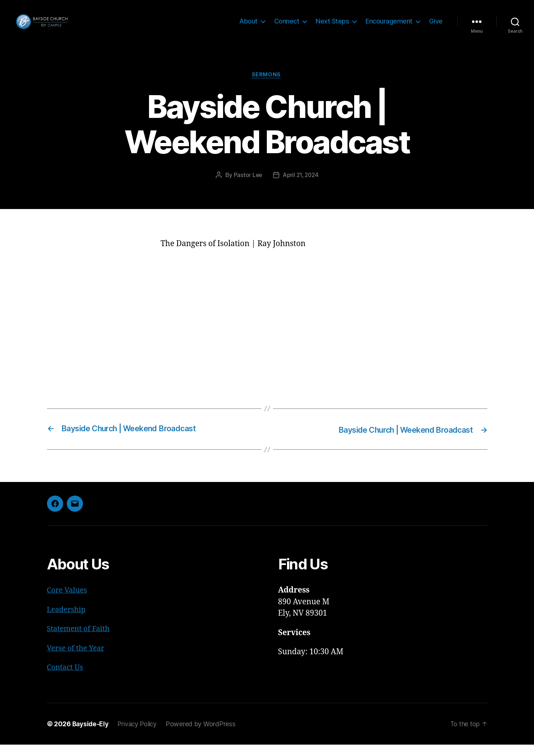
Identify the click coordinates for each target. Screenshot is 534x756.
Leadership (68, 621)
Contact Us (66, 679)
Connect (287, 27)
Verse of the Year (77, 660)
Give (436, 27)
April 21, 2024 (301, 187)
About (248, 27)
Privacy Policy (140, 735)
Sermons (267, 86)
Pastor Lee (246, 187)
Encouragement (389, 27)
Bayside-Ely (91, 735)
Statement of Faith (80, 640)
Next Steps (332, 27)
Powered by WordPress (205, 735)
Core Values (68, 602)
